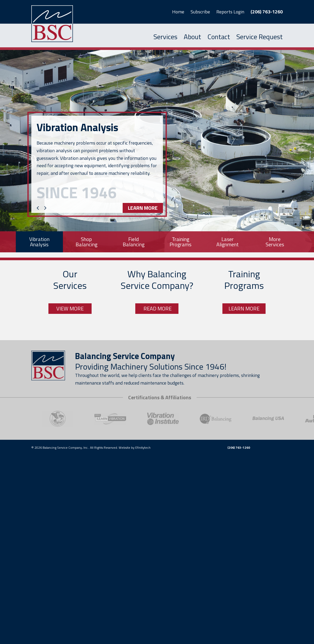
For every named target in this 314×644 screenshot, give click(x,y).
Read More (157, 308)
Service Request (260, 37)
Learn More (143, 208)
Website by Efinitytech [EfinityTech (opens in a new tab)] (135, 448)
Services (165, 37)
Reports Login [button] (230, 12)
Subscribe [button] (200, 12)
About (192, 37)
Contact (219, 37)
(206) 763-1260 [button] (267, 12)
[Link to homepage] (48, 24)
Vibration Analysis (77, 127)
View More (70, 308)
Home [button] (178, 12)
